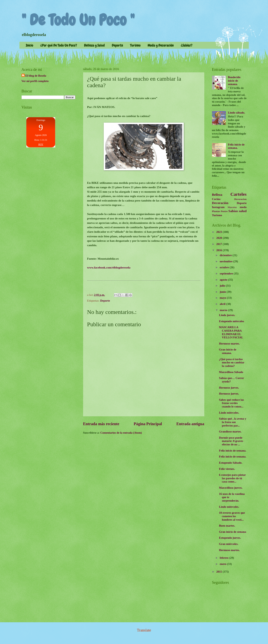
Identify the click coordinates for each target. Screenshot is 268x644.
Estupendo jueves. (230, 538)
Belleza (217, 195)
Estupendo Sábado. (231, 463)
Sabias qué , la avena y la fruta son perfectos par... (233, 422)
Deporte (117, 45)
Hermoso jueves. (229, 388)
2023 (219, 232)
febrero (225, 558)
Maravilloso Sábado (231, 372)
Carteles (239, 194)
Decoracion (240, 199)
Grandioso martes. (230, 432)
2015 (219, 572)
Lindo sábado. (236, 113)
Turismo (135, 45)
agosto (224, 280)
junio (223, 292)
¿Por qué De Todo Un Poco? (59, 45)
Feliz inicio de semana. (236, 146)
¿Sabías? (187, 45)
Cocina (216, 199)
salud (243, 211)
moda (243, 207)
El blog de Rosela (36, 76)
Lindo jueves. (227, 315)
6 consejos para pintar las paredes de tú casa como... (232, 478)
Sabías (233, 211)
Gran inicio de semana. (228, 351)
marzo (224, 310)
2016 (219, 250)
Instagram (218, 207)
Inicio (29, 45)
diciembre (226, 255)
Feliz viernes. (227, 469)
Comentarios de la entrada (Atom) (121, 433)
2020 (219, 238)
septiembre (227, 273)
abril (223, 304)
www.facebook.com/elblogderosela (109, 267)
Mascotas (232, 207)
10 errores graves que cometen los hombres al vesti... (232, 516)
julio (223, 286)
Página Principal (148, 424)
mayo (223, 298)
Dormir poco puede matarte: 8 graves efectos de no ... (231, 441)
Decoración (220, 203)
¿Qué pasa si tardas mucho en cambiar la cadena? (232, 363)
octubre (225, 267)
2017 (219, 244)
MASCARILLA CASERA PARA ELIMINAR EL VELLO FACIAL (231, 332)
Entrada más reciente (101, 424)
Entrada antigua (190, 424)
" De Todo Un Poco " (78, 20)
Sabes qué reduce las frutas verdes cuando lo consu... (231, 403)
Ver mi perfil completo (35, 81)
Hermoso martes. (229, 344)
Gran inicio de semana (233, 532)
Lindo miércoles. (229, 413)
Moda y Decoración (161, 45)
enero (223, 564)
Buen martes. (227, 526)
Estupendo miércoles (231, 321)
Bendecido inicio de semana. (234, 81)
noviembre (226, 261)
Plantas (216, 211)
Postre (224, 211)
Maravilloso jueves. (231, 488)
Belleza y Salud (94, 45)
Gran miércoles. (229, 544)
